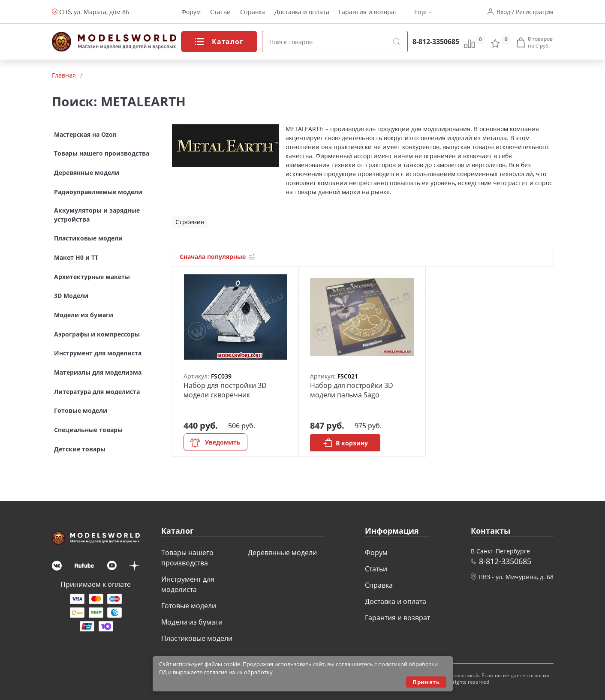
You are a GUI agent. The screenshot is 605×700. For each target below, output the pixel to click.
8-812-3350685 (436, 42)
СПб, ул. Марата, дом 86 (94, 12)
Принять (426, 682)
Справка (253, 12)
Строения (190, 222)
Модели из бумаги (192, 622)
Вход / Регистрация (525, 12)
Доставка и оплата (302, 12)
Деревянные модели (282, 553)
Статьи (220, 12)
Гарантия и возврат (368, 12)
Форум (191, 12)
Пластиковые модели (197, 638)
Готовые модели (189, 606)
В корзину (345, 443)
